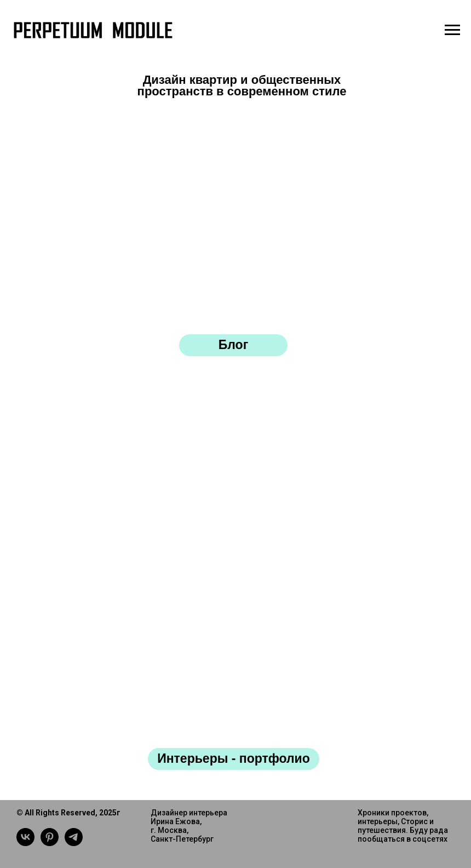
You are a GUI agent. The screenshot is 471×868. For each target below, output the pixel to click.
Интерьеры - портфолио (234, 758)
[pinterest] (50, 843)
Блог (233, 345)
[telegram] (74, 843)
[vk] (25, 843)
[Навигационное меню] (452, 30)
